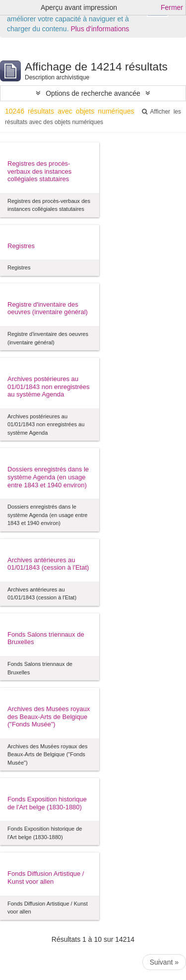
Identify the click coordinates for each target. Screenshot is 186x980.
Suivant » (164, 962)
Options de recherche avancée (93, 93)
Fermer (172, 7)
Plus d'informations (100, 29)
